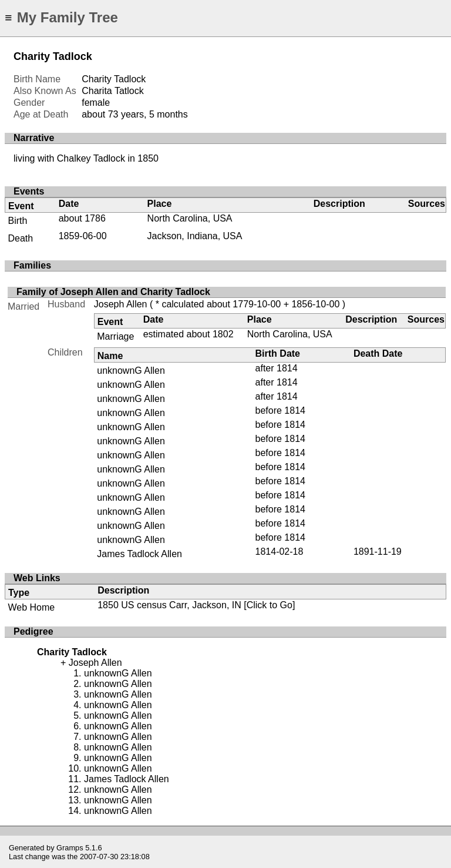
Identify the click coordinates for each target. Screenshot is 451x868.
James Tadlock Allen (139, 554)
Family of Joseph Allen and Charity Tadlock (113, 292)
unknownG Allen (131, 371)
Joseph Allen (121, 304)
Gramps (70, 848)
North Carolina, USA (190, 218)
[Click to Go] (268, 605)
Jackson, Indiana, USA (195, 236)
